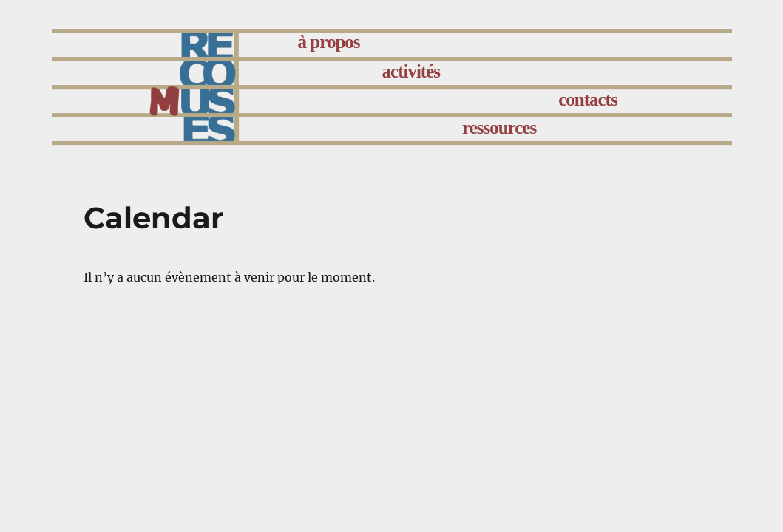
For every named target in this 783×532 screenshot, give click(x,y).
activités (411, 71)
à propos (329, 42)
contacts (587, 99)
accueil (229, 45)
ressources (499, 127)
